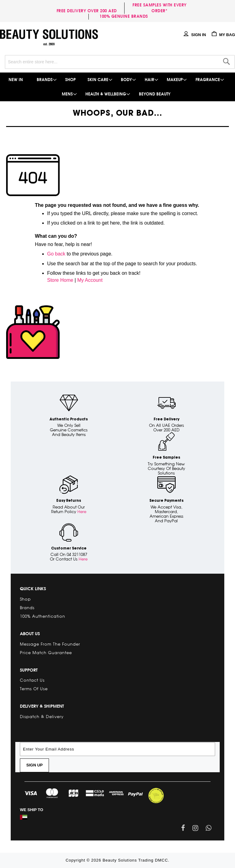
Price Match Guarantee (46, 653)
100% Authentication (43, 616)
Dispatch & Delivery (42, 717)
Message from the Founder (50, 644)
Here (82, 512)
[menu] (117, 87)
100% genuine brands (124, 16)
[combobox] (120, 62)
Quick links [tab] (33, 589)
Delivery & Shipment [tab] (42, 706)
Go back (56, 254)
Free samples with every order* (160, 8)
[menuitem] (16, 80)
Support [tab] (29, 670)
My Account (90, 280)
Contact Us (32, 680)
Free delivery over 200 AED (88, 11)
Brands (27, 608)
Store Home (60, 280)
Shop (25, 599)
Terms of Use (34, 689)
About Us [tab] (30, 634)
